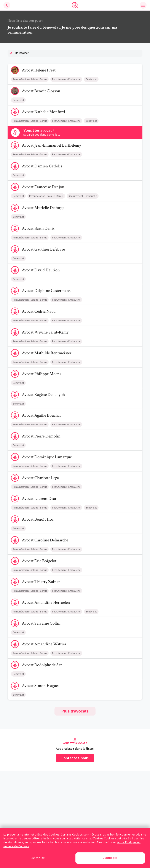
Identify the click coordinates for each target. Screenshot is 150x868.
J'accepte (110, 858)
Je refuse (38, 858)
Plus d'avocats (75, 711)
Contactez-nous (75, 758)
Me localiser (22, 53)
